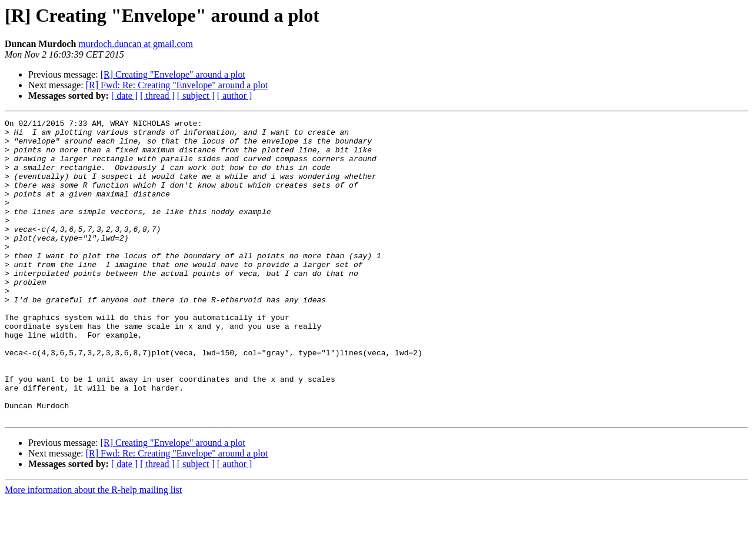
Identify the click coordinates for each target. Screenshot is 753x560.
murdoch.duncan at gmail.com (136, 44)
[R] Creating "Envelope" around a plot (173, 74)
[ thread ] (157, 96)
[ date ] (124, 96)
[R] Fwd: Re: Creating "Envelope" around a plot (177, 85)
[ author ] (235, 96)
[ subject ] (196, 96)
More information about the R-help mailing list (93, 550)
